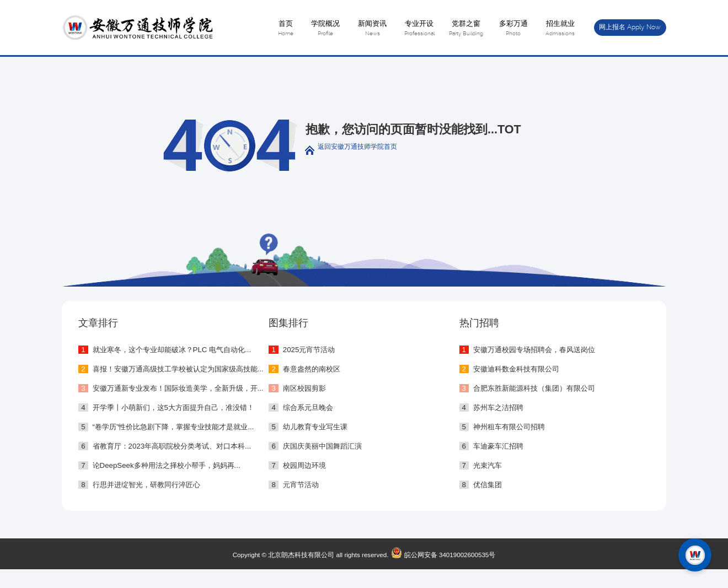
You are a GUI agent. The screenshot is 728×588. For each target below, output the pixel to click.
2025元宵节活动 (309, 350)
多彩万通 (513, 29)
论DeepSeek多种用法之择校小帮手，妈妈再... (167, 465)
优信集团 (488, 485)
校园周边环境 (304, 465)
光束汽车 (488, 465)
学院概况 (325, 29)
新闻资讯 (372, 29)
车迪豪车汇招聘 (498, 446)
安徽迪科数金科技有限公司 (516, 369)
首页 (285, 29)
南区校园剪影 (304, 388)
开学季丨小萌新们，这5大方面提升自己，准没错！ (173, 408)
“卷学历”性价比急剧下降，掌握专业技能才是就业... (173, 427)
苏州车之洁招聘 (498, 408)
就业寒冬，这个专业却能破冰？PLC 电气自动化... (172, 350)
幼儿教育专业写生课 (315, 427)
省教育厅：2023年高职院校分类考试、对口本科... (172, 446)
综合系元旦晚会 (308, 408)
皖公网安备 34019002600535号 (442, 555)
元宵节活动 (301, 485)
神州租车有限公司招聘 (509, 427)
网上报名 (630, 27)
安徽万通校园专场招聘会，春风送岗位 (534, 350)
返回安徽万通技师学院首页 (357, 146)
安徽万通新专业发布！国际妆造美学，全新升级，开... (178, 388)
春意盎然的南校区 (312, 369)
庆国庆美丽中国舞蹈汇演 (322, 446)
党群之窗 (466, 29)
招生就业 (560, 29)
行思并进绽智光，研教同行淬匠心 (146, 485)
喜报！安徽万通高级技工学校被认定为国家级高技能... (178, 369)
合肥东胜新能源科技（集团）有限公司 (534, 388)
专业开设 (419, 29)
